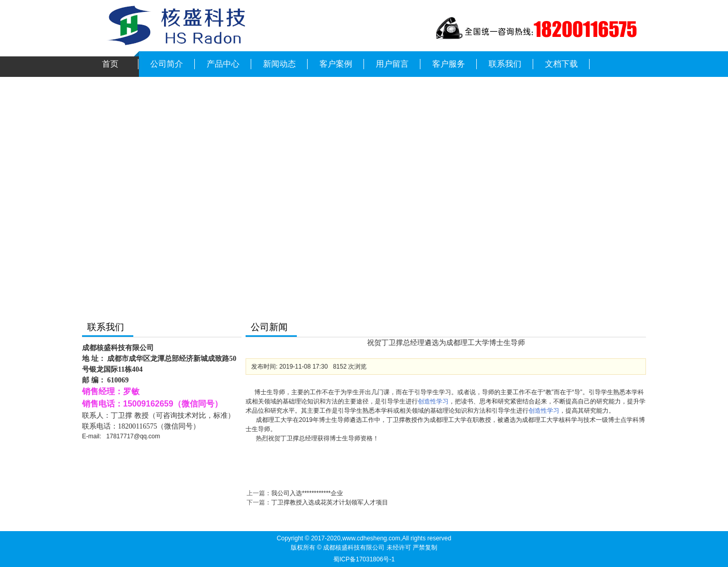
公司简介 (167, 64)
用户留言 (392, 64)
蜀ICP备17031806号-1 (364, 559)
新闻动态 (279, 64)
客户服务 (449, 64)
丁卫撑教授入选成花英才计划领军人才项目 (330, 502)
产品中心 (223, 64)
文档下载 (561, 64)
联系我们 (505, 64)
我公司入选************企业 (307, 493)
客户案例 (336, 64)
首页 (110, 64)
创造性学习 (433, 401)
